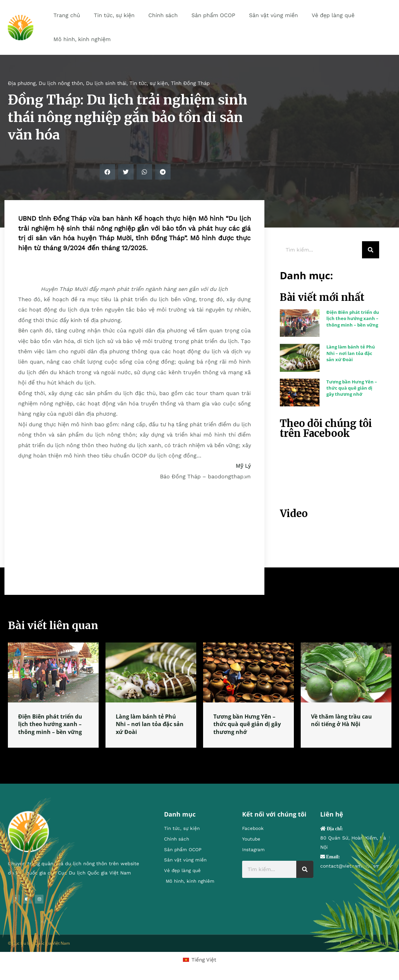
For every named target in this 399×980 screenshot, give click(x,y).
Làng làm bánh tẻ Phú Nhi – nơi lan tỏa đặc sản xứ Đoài (351, 353)
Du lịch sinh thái (106, 83)
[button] (107, 172)
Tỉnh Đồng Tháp (190, 83)
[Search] (371, 250)
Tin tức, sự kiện (149, 83)
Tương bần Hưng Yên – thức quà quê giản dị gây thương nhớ (352, 388)
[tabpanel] (53, 695)
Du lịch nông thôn (61, 83)
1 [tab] (200, 756)
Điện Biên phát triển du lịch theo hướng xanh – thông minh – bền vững (353, 318)
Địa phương (22, 83)
